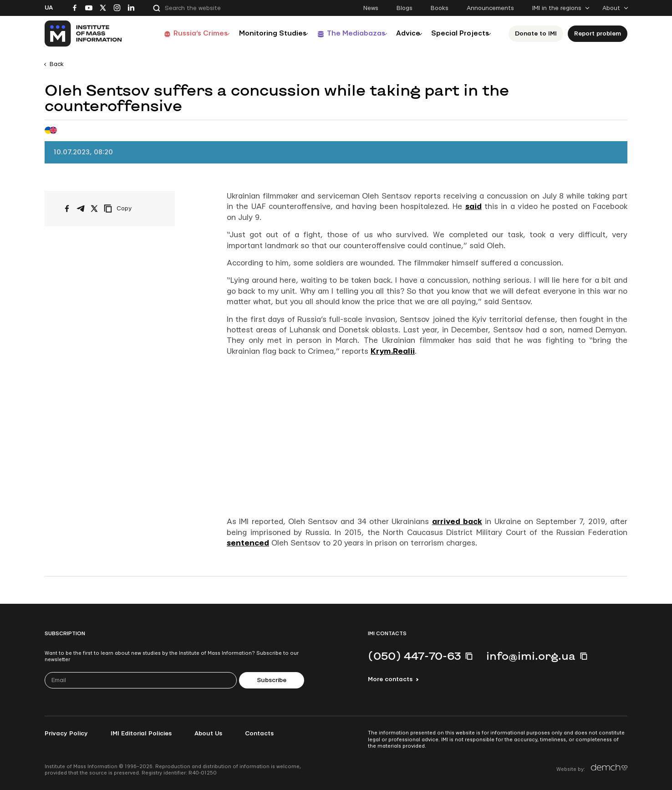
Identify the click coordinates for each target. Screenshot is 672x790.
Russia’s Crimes (180, 33)
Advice (402, 33)
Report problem (600, 34)
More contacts (390, 679)
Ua (49, 8)
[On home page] (84, 34)
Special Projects (460, 33)
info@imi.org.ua (531, 656)
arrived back (457, 522)
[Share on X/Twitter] (94, 209)
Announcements (490, 8)
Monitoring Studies (256, 33)
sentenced (248, 543)
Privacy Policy (66, 734)
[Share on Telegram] (81, 209)
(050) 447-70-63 (414, 656)
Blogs (405, 8)
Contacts (259, 734)
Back (57, 64)
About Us (208, 734)
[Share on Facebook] (67, 209)
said (473, 206)
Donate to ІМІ (539, 34)
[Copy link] (130, 209)
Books (440, 8)
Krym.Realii (393, 351)
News (371, 8)
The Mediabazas (344, 33)
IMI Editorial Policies (141, 734)
